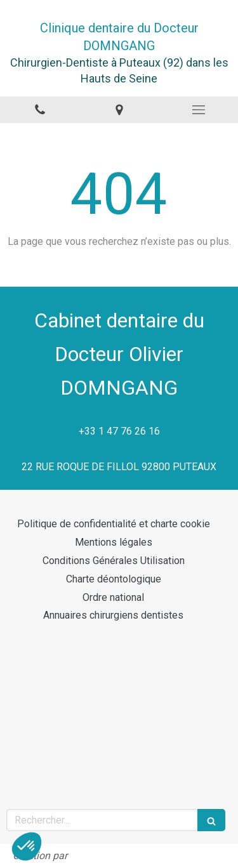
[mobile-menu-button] (198, 110)
